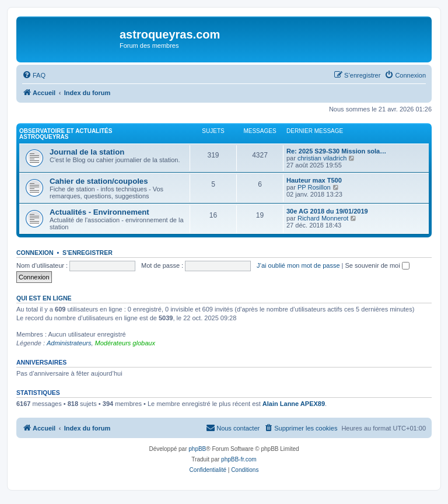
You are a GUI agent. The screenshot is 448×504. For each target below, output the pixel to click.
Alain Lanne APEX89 (294, 404)
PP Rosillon (314, 187)
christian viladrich (322, 158)
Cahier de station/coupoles (99, 181)
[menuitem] (34, 75)
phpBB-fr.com (239, 459)
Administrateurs (69, 343)
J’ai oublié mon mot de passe (298, 265)
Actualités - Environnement (99, 212)
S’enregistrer (87, 253)
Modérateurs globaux (125, 343)
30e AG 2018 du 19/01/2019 (327, 211)
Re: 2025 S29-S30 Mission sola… (336, 151)
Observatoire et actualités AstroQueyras (66, 134)
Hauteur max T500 (314, 180)
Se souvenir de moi (377, 265)
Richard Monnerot (323, 218)
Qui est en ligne (44, 298)
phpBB (197, 449)
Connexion (35, 253)
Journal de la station (87, 152)
